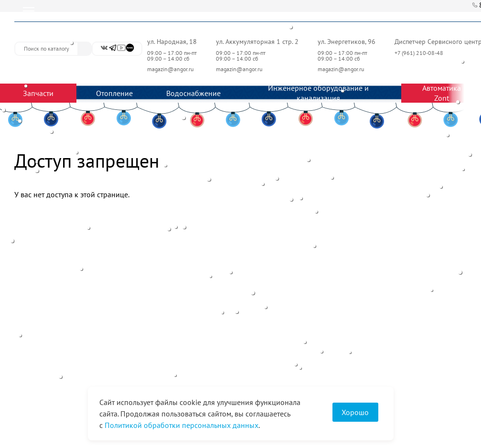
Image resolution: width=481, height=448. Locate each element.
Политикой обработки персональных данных (182, 425)
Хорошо (355, 412)
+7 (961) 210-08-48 (420, 53)
